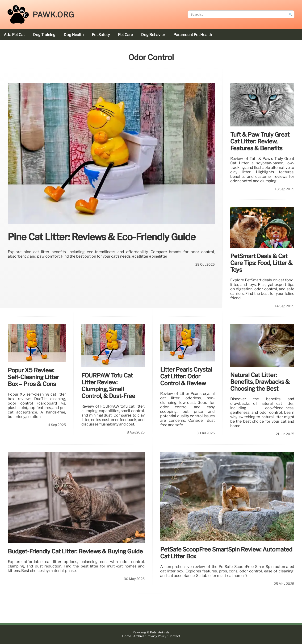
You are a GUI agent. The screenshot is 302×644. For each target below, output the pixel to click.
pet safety (101, 35)
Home (127, 636)
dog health (74, 35)
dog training (44, 35)
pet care (125, 35)
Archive (139, 636)
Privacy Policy (156, 636)
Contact (174, 636)
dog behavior (153, 35)
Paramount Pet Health (193, 35)
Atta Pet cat (14, 35)
